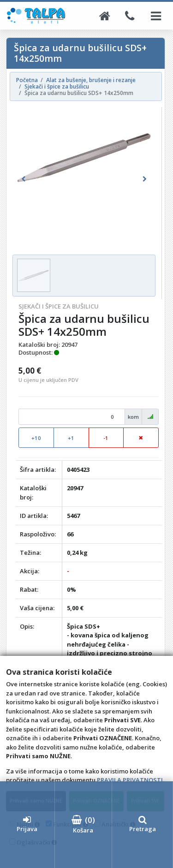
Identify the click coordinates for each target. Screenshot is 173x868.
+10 (36, 438)
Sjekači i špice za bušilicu (59, 306)
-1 (106, 438)
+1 (71, 438)
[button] (23, 179)
